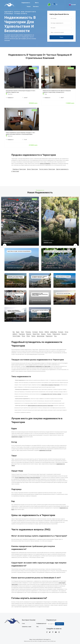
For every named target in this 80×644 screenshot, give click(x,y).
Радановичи (49, 336)
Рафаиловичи (56, 334)
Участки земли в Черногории (47, 169)
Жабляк (47, 332)
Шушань (43, 334)
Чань (55, 336)
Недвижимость (26, 3)
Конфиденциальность (42, 623)
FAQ (37, 627)
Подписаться (59, 624)
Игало (28, 336)
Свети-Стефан (16, 336)
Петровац (28, 332)
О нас (23, 623)
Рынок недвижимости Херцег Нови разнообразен (27, 478)
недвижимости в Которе (45, 450)
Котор (66, 332)
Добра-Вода (54, 332)
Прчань (33, 336)
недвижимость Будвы (17, 437)
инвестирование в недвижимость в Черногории (38, 366)
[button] (61, 18)
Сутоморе (35, 332)
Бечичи (41, 332)
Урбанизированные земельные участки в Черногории (40, 406)
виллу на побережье (45, 163)
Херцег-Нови (36, 334)
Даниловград (41, 336)
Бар (14, 332)
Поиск (62, 37)
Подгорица (22, 334)
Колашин (61, 332)
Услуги (29, 7)
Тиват (22, 332)
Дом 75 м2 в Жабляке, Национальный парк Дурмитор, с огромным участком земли (59, 238)
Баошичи (64, 334)
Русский (73, 5)
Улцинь (49, 334)
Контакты (36, 7)
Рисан (23, 336)
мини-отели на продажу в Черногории (51, 385)
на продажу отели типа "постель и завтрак (51, 394)
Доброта (15, 334)
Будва (18, 332)
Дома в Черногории (32, 169)
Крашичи (29, 334)
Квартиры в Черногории (19, 169)
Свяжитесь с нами (27, 627)
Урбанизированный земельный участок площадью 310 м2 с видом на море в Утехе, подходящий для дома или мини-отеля (19, 237)
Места (37, 3)
